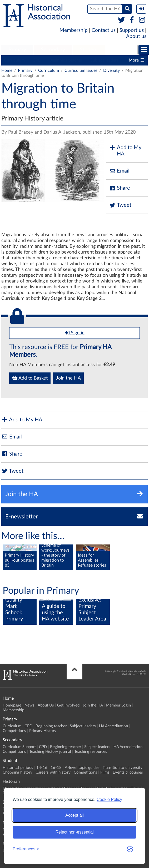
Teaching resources (91, 752)
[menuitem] (17, 50)
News (29, 705)
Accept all (74, 815)
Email (119, 171)
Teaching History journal (50, 752)
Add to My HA (125, 151)
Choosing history (18, 772)
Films (105, 772)
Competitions (14, 731)
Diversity (111, 70)
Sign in (75, 333)
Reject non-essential (75, 832)
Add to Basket (30, 378)
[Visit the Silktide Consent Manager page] (130, 849)
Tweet (120, 205)
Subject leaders (104, 60)
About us (136, 36)
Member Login (118, 705)
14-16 (42, 768)
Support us (132, 30)
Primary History (43, 731)
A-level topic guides (82, 768)
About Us (46, 705)
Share (120, 188)
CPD (37, 60)
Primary (17, 50)
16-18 (56, 768)
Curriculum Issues (81, 70)
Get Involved (68, 705)
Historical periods (18, 768)
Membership (74, 30)
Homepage (12, 705)
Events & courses (128, 772)
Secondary (53, 50)
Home (7, 70)
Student (89, 50)
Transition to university (123, 768)
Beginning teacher (66, 60)
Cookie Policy (109, 799)
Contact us (104, 30)
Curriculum (14, 60)
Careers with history (53, 772)
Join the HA (68, 378)
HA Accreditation (113, 726)
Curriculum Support (19, 747)
